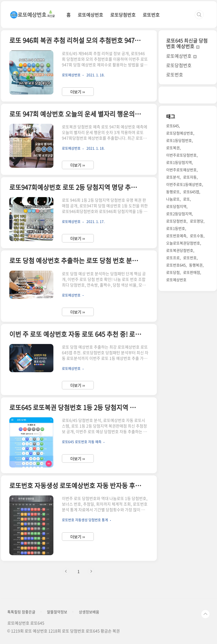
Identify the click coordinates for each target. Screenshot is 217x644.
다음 (91, 571)
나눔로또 (173, 199)
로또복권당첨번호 (180, 250)
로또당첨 (173, 272)
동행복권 (196, 265)
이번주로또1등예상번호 (184, 184)
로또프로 (173, 258)
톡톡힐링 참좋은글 (21, 612)
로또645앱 (191, 192)
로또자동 (190, 177)
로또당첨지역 (176, 206)
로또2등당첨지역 (179, 214)
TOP (205, 614)
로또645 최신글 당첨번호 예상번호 (187, 43)
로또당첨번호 (123, 15)
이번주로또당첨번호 (181, 155)
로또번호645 (176, 265)
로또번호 (151, 15)
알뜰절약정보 (57, 612)
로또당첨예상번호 (180, 133)
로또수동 (197, 236)
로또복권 (173, 148)
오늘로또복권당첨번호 (183, 243)
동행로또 (173, 192)
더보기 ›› (78, 92)
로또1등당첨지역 (179, 162)
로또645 (172, 126)
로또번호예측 (176, 236)
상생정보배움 (89, 612)
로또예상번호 (90, 15)
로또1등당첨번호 (179, 140)
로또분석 (173, 177)
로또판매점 (192, 272)
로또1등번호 (176, 228)
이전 (66, 571)
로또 (186, 199)
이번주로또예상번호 (181, 170)
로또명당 (197, 221)
